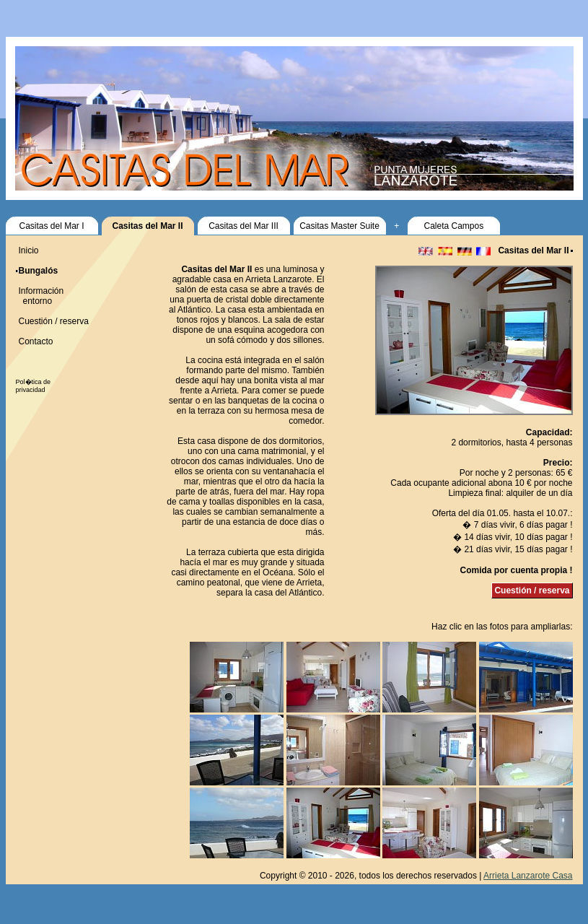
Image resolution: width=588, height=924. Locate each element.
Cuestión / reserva (532, 590)
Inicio (29, 250)
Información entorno (40, 296)
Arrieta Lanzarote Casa (528, 876)
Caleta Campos (453, 226)
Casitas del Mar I (51, 226)
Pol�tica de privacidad (34, 386)
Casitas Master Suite (339, 226)
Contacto (36, 341)
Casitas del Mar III (243, 226)
